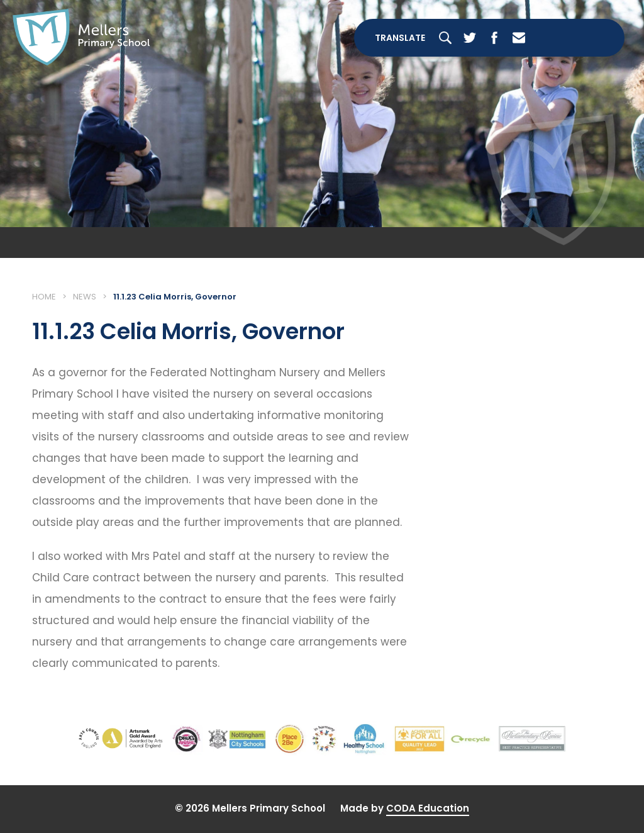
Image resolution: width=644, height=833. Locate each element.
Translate (400, 38)
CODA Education (428, 808)
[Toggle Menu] (580, 38)
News (85, 297)
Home (44, 297)
